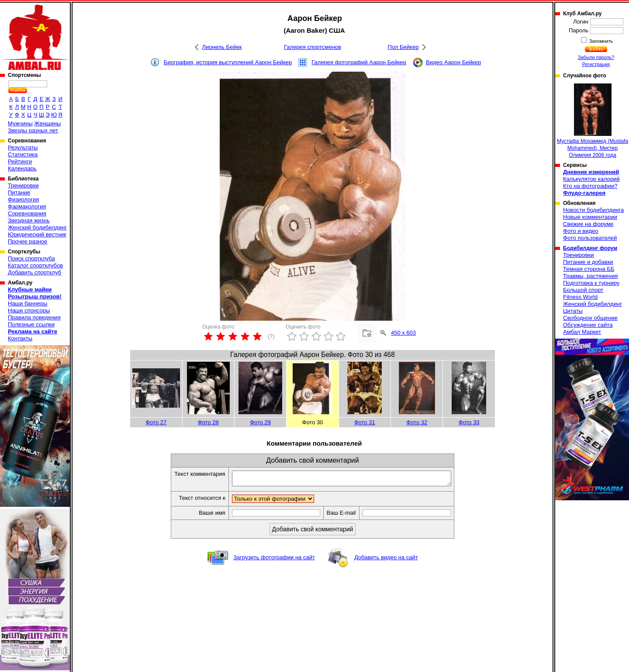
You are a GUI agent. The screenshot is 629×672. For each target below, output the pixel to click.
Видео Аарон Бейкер (453, 62)
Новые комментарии (590, 217)
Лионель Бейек (222, 47)
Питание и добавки (588, 262)
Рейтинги (20, 161)
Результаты (23, 147)
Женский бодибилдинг (37, 227)
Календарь (22, 168)
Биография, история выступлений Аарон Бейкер (228, 62)
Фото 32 (417, 422)
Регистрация (596, 64)
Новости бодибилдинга (593, 210)
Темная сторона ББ (589, 269)
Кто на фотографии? (590, 186)
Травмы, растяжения (590, 276)
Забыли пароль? (596, 57)
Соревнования (27, 213)
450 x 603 (403, 333)
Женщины (47, 123)
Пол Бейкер (403, 47)
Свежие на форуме (588, 224)
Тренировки (23, 185)
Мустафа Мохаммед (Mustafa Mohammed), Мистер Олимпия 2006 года (593, 121)
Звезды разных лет (33, 130)
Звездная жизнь (29, 220)
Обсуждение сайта (588, 325)
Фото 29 (260, 422)
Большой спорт (583, 290)
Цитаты (573, 311)
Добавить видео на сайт (386, 560)
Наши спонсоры (29, 310)
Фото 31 (365, 422)
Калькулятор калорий (591, 179)
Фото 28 (208, 422)
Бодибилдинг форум (590, 248)
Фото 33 (469, 422)
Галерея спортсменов (313, 47)
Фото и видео (581, 231)
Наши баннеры (28, 303)
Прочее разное (28, 241)
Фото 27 (156, 422)
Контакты (20, 338)
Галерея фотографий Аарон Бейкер (359, 62)
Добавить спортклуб (35, 272)
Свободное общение (590, 318)
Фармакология (27, 206)
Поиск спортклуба (31, 258)
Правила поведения (34, 317)
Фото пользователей (590, 238)
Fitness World (580, 297)
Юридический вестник (37, 234)
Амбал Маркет (582, 332)
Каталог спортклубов (35, 265)
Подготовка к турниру (591, 283)
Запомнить (601, 41)
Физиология (23, 199)
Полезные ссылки (31, 324)
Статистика (23, 154)
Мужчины (20, 123)
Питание (19, 192)
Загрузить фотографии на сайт (274, 560)
